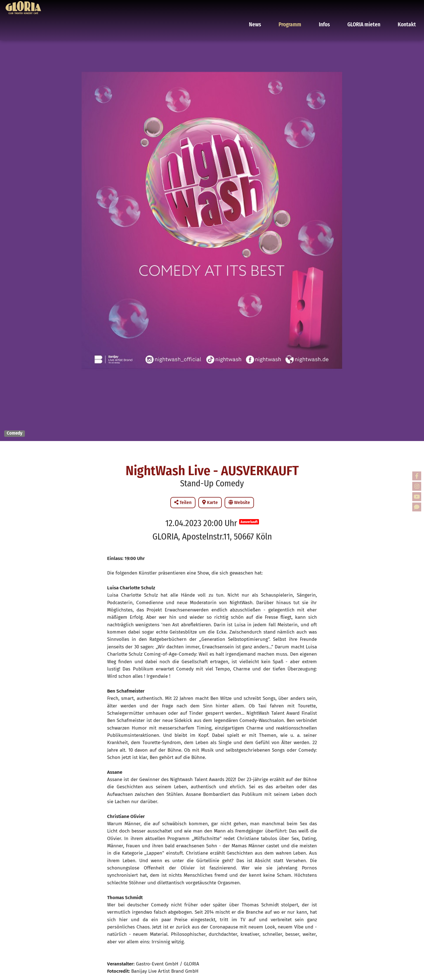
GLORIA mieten (368, 7)
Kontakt (406, 7)
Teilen (183, 502)
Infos (334, 7)
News (273, 7)
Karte (210, 502)
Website (239, 502)
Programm (303, 7)
